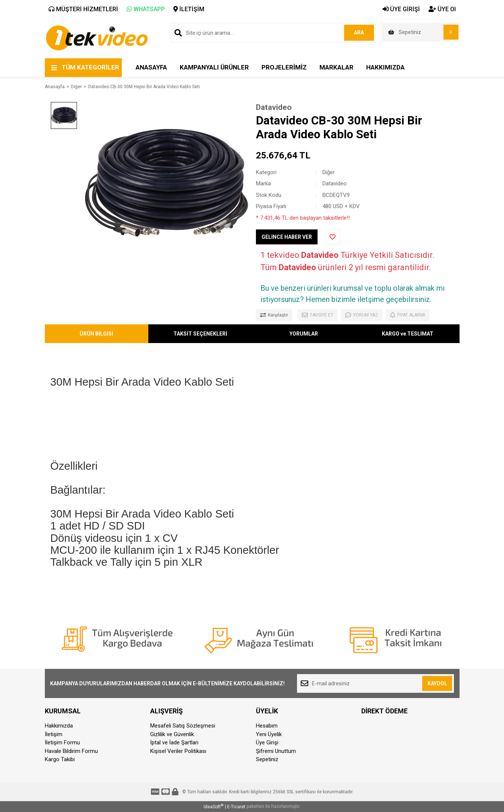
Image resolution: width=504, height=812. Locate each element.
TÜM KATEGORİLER (90, 67)
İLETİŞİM (189, 9)
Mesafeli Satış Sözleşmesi (183, 726)
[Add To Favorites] (333, 237)
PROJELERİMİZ (284, 67)
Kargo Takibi (60, 759)
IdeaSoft (214, 806)
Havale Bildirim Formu (71, 751)
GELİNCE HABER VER (287, 237)
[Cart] (421, 32)
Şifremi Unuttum (276, 751)
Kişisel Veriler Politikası (178, 751)
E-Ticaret (236, 807)
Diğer (329, 172)
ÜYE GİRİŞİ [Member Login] (401, 9)
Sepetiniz (267, 759)
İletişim (54, 734)
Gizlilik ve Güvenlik (172, 734)
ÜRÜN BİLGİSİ (96, 334)
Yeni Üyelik (269, 734)
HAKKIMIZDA (385, 67)
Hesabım (267, 726)
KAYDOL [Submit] (437, 683)
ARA (359, 33)
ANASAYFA (151, 67)
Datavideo (274, 107)
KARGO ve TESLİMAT (408, 334)
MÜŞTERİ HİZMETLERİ (83, 9)
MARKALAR (336, 67)
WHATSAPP (146, 9)
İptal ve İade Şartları (174, 742)
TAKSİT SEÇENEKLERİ (200, 334)
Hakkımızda (59, 726)
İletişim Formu (62, 742)
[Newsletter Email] (376, 683)
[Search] (273, 33)
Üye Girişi (267, 742)
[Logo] (97, 37)
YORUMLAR (304, 334)
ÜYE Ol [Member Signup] (442, 9)
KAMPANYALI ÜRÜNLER (214, 67)
